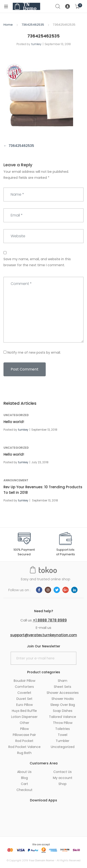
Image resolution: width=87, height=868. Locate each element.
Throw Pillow (63, 723)
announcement (16, 480)
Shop (63, 784)
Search (58, 6)
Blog (24, 778)
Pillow (24, 729)
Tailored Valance (63, 717)
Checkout (24, 790)
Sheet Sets (63, 687)
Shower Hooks (63, 699)
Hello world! (14, 422)
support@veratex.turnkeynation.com (44, 635)
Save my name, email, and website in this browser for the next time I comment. (37, 262)
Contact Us (63, 772)
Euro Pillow (24, 705)
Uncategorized (16, 415)
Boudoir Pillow (24, 681)
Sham (63, 681)
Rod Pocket (24, 741)
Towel (63, 735)
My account (63, 778)
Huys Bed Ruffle (24, 711)
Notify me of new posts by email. (34, 352)
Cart (24, 784)
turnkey (36, 44)
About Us (24, 772)
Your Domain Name (41, 860)
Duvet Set (24, 699)
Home (8, 25)
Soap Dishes (63, 711)
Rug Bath (24, 753)
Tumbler (63, 741)
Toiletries (63, 729)
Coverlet (24, 693)
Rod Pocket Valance (24, 747)
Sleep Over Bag (63, 705)
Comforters (24, 687)
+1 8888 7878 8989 (50, 620)
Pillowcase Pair (24, 735)
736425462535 (33, 25)
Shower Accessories (63, 693)
